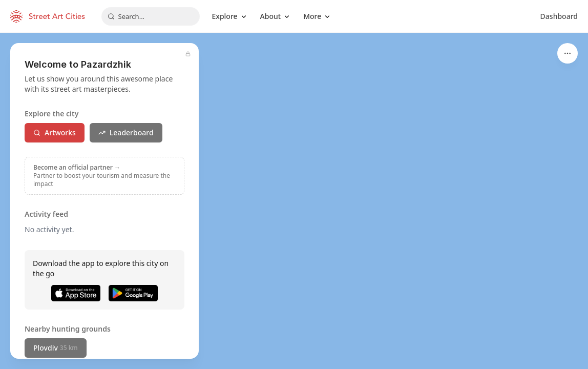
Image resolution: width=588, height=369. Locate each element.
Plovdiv (56, 348)
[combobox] (151, 16)
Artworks (55, 132)
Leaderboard (126, 132)
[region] (294, 201)
